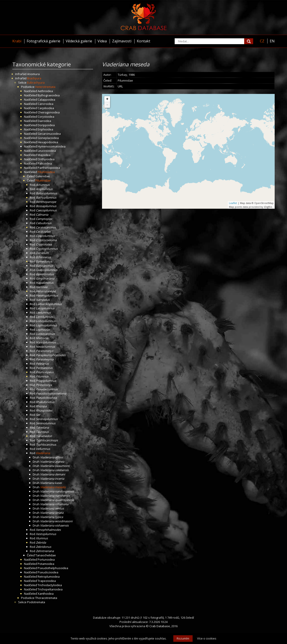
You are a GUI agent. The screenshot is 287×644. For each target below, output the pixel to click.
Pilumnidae (43, 180)
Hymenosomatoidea (52, 146)
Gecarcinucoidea (49, 134)
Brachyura (34, 78)
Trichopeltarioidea (50, 589)
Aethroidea (45, 91)
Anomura (33, 74)
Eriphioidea (45, 129)
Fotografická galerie (43, 41)
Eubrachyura (36, 82)
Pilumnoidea (46, 172)
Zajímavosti (122, 41)
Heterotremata (45, 87)
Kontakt (143, 41)
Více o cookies (207, 638)
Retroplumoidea (49, 577)
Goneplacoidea (48, 138)
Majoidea (44, 155)
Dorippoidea (46, 125)
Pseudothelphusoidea (53, 568)
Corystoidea (46, 117)
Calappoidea (46, 100)
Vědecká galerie (79, 41)
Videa (102, 41)
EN (272, 41)
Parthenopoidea (49, 168)
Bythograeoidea (49, 95)
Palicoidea (45, 163)
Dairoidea (44, 121)
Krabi (17, 41)
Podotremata (36, 602)
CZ (262, 41)
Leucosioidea (47, 151)
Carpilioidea (46, 108)
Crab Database (160, 626)
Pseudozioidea (48, 572)
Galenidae (43, 176)
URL (120, 86)
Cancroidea (46, 104)
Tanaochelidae (46, 555)
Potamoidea (46, 564)
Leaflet (233, 203)
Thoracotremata (46, 598)
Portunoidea (46, 559)
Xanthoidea (46, 594)
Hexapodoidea (48, 142)
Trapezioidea (47, 581)
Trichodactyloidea (50, 585)
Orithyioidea (46, 159)
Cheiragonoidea (49, 112)
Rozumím (183, 638)
